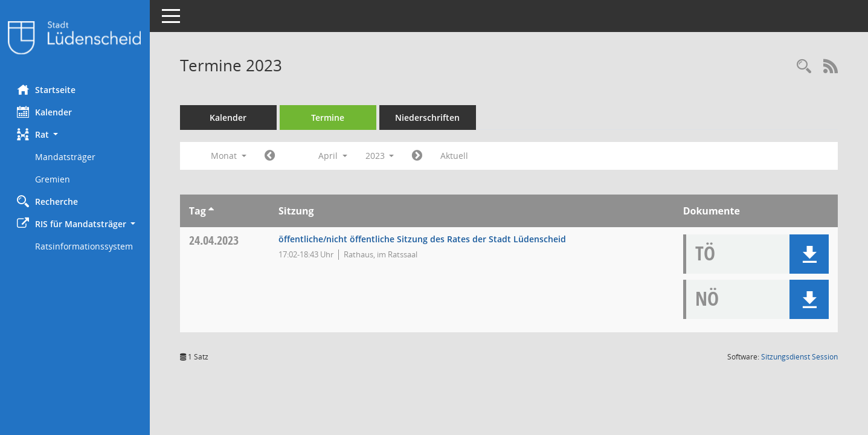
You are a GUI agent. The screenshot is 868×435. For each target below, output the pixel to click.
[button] (76, 134)
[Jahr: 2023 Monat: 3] (271, 156)
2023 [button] (381, 156)
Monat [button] (230, 156)
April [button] (334, 156)
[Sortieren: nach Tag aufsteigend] (212, 211)
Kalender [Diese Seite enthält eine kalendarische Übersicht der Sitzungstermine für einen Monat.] (46, 112)
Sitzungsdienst (799, 357)
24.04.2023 (215, 240)
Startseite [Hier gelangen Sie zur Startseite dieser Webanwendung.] (47, 89)
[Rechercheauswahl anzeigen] (804, 67)
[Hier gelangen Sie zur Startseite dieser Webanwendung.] (76, 38)
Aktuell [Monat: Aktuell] (456, 156)
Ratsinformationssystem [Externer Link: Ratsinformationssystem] (85, 246)
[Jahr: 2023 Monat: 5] (419, 156)
